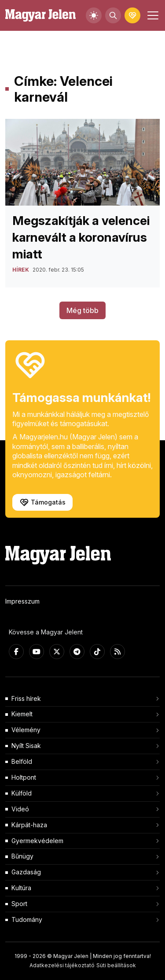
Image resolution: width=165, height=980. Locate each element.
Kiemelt (22, 714)
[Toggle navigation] (152, 15)
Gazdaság (26, 872)
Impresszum (22, 601)
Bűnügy (22, 856)
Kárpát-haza (29, 825)
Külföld (22, 793)
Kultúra (21, 888)
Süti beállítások (116, 965)
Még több (82, 310)
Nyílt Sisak (26, 746)
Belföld (22, 761)
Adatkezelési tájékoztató (62, 965)
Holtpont (24, 777)
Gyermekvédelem (37, 841)
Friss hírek (26, 698)
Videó (20, 809)
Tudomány (27, 919)
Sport (19, 904)
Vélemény (26, 730)
